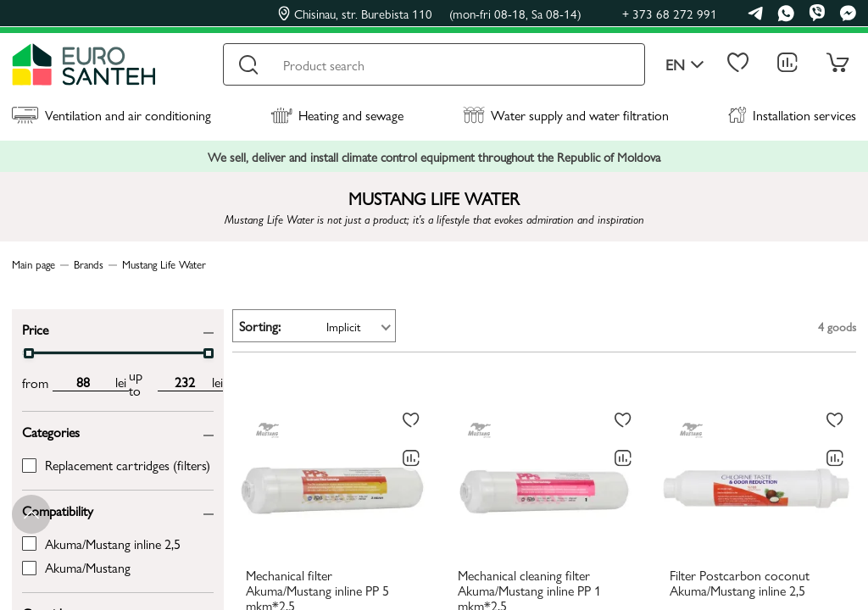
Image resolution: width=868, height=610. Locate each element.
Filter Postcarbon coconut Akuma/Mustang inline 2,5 (740, 584)
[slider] (29, 353)
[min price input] (83, 382)
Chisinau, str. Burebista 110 (430, 14)
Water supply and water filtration (566, 115)
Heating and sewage (337, 115)
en (685, 65)
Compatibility (58, 510)
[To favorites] (411, 420)
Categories (51, 431)
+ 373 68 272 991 (670, 13)
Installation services (792, 115)
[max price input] (185, 382)
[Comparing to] (411, 458)
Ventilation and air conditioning (111, 115)
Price (35, 328)
